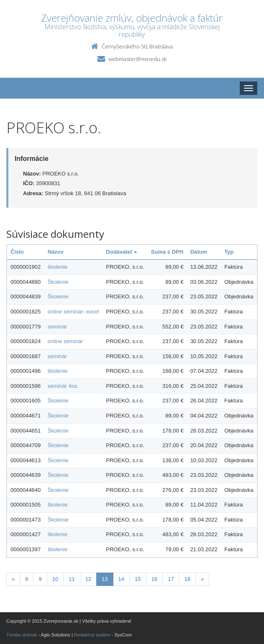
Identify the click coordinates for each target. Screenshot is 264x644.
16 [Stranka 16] (154, 579)
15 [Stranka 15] (138, 579)
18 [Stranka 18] (187, 579)
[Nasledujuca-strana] (202, 579)
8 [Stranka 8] (27, 579)
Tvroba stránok (22, 635)
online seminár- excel (73, 312)
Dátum (199, 252)
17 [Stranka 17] (171, 579)
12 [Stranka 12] (88, 579)
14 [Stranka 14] (121, 579)
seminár (57, 327)
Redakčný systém (92, 635)
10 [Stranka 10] (55, 579)
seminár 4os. (63, 386)
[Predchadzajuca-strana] (13, 579)
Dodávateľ (121, 252)
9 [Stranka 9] (40, 579)
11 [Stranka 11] (72, 579)
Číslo (17, 252)
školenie (58, 267)
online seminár (65, 341)
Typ (229, 252)
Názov (56, 252)
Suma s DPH (167, 252)
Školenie (58, 282)
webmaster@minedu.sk (137, 59)
